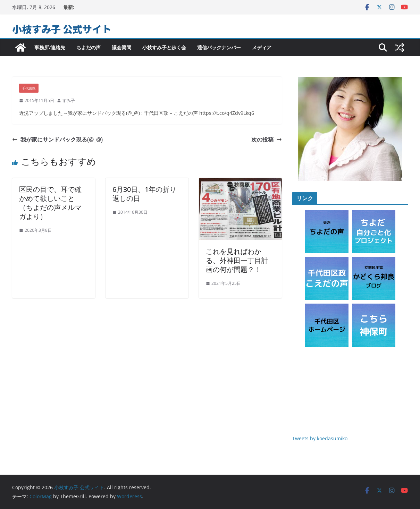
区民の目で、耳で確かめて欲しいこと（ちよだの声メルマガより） (50, 203)
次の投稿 (267, 139)
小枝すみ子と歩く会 (164, 47)
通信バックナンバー (219, 47)
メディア (262, 47)
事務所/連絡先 (50, 47)
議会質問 (121, 47)
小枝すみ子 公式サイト (62, 29)
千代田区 (29, 88)
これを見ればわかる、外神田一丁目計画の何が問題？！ (237, 260)
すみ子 (69, 100)
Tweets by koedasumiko (320, 438)
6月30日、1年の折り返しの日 (144, 194)
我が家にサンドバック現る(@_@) (57, 139)
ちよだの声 (89, 47)
